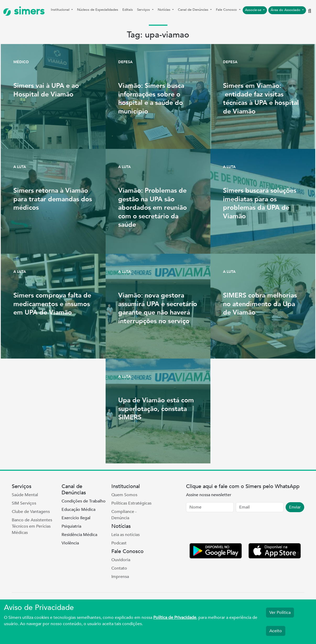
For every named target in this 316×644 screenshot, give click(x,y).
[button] (310, 11)
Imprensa (120, 577)
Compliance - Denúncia (124, 515)
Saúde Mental (25, 495)
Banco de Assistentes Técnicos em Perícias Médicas (32, 526)
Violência (70, 543)
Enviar (295, 507)
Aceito (276, 631)
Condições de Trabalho (84, 501)
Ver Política (280, 613)
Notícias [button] (165, 10)
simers (24, 11)
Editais (128, 10)
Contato (119, 568)
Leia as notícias (126, 535)
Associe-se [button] (254, 10)
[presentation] (226, 529)
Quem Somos (124, 495)
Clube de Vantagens (31, 512)
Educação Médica (78, 510)
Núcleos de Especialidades (98, 10)
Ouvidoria (121, 560)
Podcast (119, 543)
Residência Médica (79, 535)
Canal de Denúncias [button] (194, 10)
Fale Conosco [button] (227, 10)
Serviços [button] (144, 10)
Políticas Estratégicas (131, 503)
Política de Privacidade (175, 618)
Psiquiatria (71, 526)
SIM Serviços (24, 503)
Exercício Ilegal (76, 518)
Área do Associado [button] (286, 10)
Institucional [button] (61, 10)
